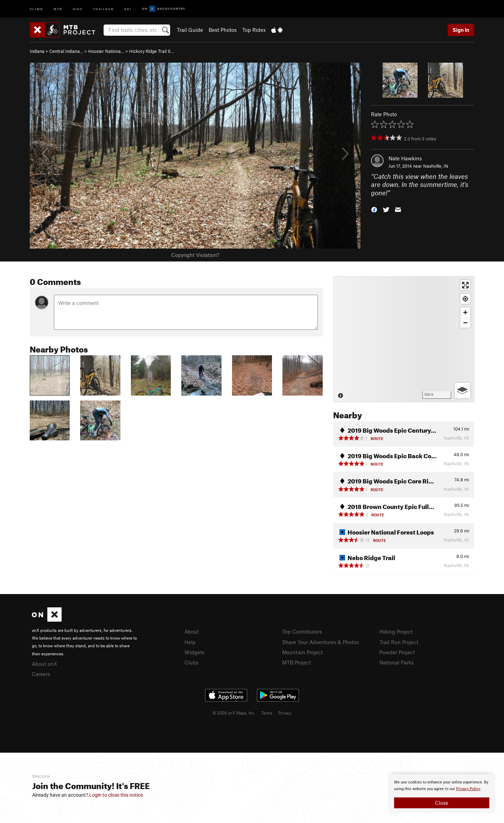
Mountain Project (302, 652)
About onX (44, 664)
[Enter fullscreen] (465, 285)
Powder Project (397, 652)
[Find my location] (465, 299)
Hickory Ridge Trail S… (152, 51)
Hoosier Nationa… (106, 51)
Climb (36, 9)
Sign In (461, 30)
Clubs (191, 662)
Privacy (285, 713)
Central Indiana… (66, 51)
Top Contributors (302, 632)
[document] (442, 794)
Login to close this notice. (117, 795)
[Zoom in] (465, 312)
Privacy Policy (468, 789)
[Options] (463, 390)
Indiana (37, 51)
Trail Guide (190, 30)
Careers (41, 674)
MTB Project (296, 662)
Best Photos (223, 30)
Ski (128, 9)
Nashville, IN (436, 166)
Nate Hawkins (405, 158)
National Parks (397, 662)
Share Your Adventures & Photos (320, 642)
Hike (78, 9)
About (192, 632)
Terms (267, 713)
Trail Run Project (399, 642)
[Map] (404, 339)
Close (442, 803)
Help (190, 642)
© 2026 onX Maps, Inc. (234, 713)
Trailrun (103, 9)
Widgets (194, 652)
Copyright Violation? (195, 255)
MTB (58, 9)
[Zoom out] (465, 323)
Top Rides (254, 30)
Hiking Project (396, 632)
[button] (374, 209)
